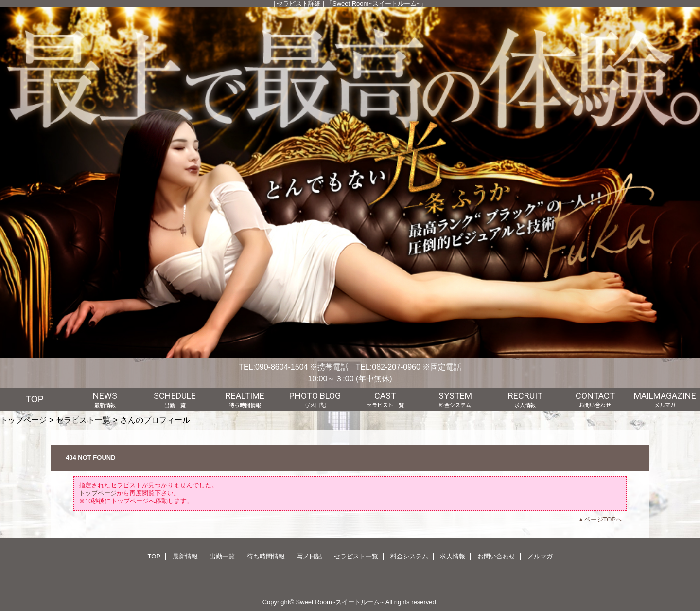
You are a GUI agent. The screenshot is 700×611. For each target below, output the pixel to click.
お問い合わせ (496, 556)
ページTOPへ (604, 519)
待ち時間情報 (266, 556)
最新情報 (185, 556)
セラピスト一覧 (83, 420)
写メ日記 (309, 556)
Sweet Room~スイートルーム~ (340, 602)
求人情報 (453, 556)
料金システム (409, 556)
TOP (35, 399)
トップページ (23, 420)
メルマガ (540, 556)
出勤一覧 (222, 556)
